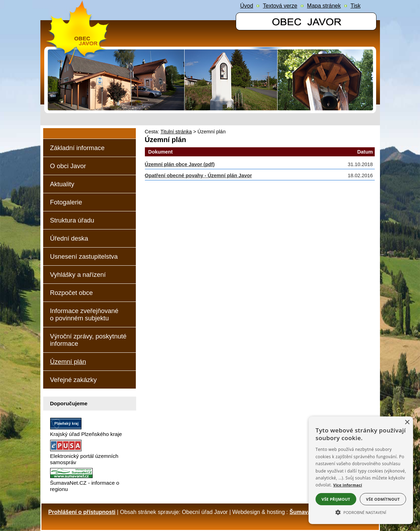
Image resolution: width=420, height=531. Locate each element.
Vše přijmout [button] (336, 499)
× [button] (407, 423)
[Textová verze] (280, 6)
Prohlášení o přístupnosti (82, 512)
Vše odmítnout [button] (383, 499)
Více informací (348, 485)
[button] (361, 512)
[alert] (361, 470)
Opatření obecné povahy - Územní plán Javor (199, 175)
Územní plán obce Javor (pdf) (180, 164)
